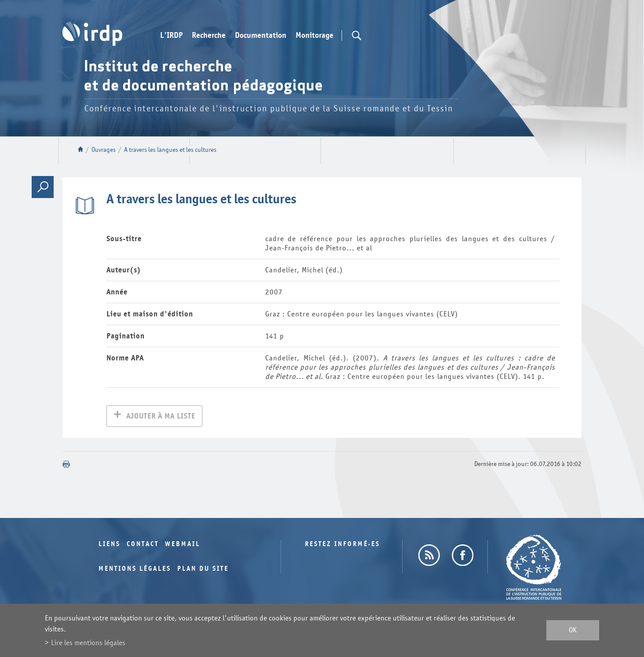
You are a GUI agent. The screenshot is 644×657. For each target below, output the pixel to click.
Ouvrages (104, 150)
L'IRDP (171, 36)
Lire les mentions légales (88, 643)
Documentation (261, 36)
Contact (143, 545)
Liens (110, 545)
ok (573, 630)
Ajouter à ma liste (161, 417)
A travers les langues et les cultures (170, 150)
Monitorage (315, 36)
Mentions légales (135, 570)
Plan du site (203, 570)
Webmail (183, 545)
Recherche (209, 36)
